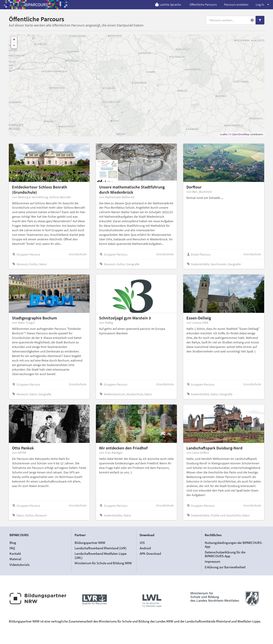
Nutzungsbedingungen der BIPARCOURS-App (234, 545)
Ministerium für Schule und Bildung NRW (103, 563)
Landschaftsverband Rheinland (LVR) (101, 548)
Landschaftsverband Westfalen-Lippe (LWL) (101, 556)
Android (145, 548)
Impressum (212, 561)
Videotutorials (19, 565)
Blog (13, 543)
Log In (262, 5)
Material (15, 559)
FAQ (12, 548)
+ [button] (14, 40)
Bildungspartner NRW (90, 543)
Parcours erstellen (236, 5)
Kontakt (15, 554)
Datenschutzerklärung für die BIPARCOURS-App (225, 554)
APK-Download (150, 554)
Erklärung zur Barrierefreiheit (225, 567)
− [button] (14, 46)
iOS (142, 543)
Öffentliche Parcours (203, 5)
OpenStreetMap (241, 134)
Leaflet (223, 134)
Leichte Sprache (168, 5)
